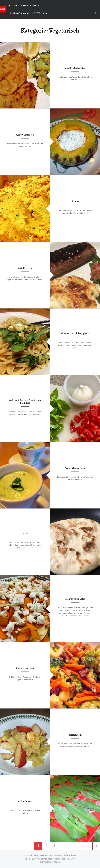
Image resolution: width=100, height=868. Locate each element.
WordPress (71, 855)
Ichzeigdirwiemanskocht (42, 855)
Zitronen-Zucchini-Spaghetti (75, 333)
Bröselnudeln (75, 735)
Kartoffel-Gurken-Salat (75, 68)
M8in (73, 859)
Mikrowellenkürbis (25, 135)
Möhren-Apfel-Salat (75, 599)
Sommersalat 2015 (25, 668)
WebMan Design (42, 859)
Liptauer (75, 201)
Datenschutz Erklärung (50, 862)
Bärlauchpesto (25, 801)
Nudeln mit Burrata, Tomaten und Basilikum (25, 402)
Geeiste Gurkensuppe (75, 468)
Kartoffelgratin (25, 268)
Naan (25, 533)
